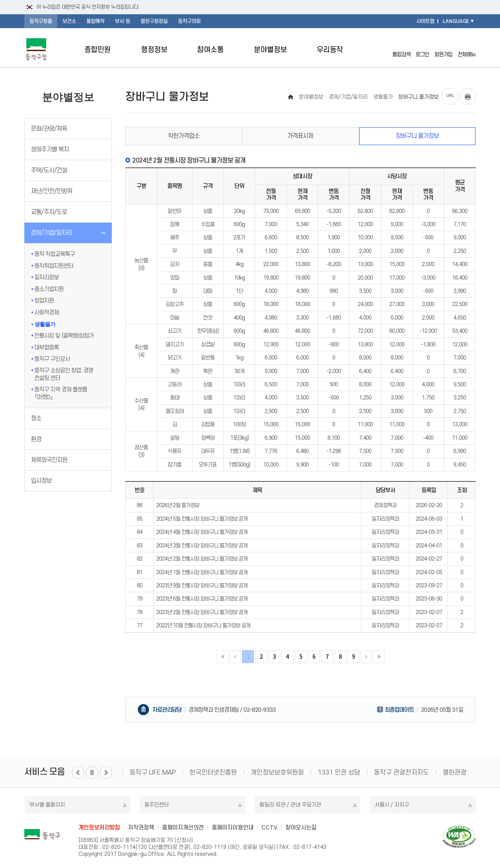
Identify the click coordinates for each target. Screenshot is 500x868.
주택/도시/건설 (49, 170)
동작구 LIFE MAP (153, 772)
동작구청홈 (41, 21)
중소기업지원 (49, 289)
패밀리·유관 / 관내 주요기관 (290, 805)
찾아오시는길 (301, 827)
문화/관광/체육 (49, 129)
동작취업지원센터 (54, 266)
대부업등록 (47, 347)
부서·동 (123, 21)
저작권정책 (141, 827)
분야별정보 (270, 49)
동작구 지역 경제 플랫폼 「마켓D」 (61, 393)
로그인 (422, 49)
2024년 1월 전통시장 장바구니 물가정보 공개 (202, 572)
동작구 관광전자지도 (401, 772)
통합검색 (401, 49)
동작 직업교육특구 (55, 254)
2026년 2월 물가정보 (178, 505)
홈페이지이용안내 (233, 827)
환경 (36, 439)
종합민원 (98, 49)
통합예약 (95, 21)
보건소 (69, 21)
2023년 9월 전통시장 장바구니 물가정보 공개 (202, 585)
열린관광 (455, 772)
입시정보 (41, 481)
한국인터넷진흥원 (213, 772)
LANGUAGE (456, 21)
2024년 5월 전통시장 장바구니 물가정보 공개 (202, 519)
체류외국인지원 (49, 460)
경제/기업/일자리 (51, 233)
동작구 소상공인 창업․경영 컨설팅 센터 (64, 374)
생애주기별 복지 (50, 149)
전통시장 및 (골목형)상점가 (64, 336)
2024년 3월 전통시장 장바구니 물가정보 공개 (202, 545)
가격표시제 (300, 136)
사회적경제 (47, 312)
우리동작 (330, 49)
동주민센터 (157, 805)
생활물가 (45, 324)
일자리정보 (47, 277)
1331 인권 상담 (339, 772)
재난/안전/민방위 (52, 191)
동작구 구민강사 (52, 359)
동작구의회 (189, 21)
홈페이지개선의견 (183, 827)
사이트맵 (425, 21)
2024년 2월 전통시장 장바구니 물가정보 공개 (202, 559)
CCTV (269, 827)
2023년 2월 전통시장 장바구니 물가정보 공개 (202, 612)
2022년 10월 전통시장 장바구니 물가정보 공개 (203, 625)
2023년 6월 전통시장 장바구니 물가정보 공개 (202, 599)
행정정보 (154, 49)
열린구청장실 (154, 21)
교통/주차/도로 (49, 212)
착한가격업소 (184, 136)
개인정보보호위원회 (277, 772)
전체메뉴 (467, 49)
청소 (36, 418)
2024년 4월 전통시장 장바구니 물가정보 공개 (202, 532)
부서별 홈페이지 (47, 805)
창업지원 (44, 300)
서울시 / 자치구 (392, 805)
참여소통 (210, 49)
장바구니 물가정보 (417, 136)
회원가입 (443, 49)
